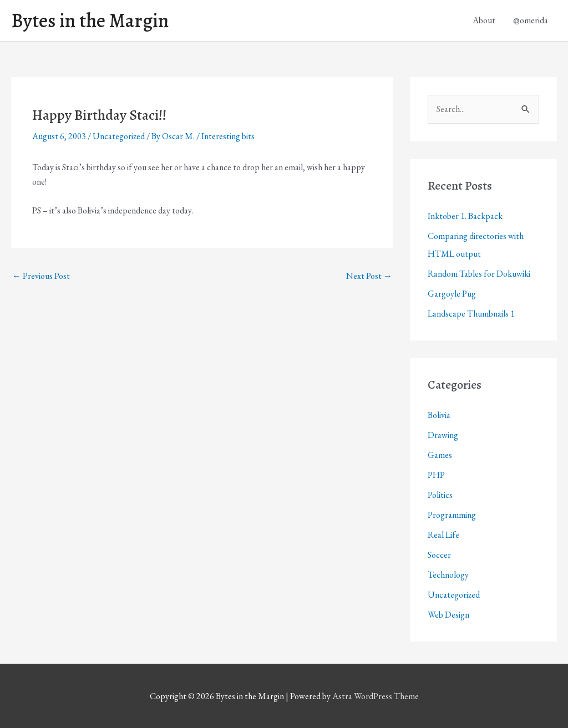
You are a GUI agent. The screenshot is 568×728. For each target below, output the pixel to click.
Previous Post (41, 276)
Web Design (448, 615)
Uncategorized (119, 136)
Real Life (443, 535)
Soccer (439, 555)
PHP (436, 475)
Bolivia (439, 415)
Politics (440, 495)
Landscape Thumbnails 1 (471, 314)
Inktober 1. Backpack (465, 216)
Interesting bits (228, 136)
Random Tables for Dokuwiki (479, 274)
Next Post (369, 276)
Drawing (443, 435)
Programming (452, 515)
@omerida (531, 20)
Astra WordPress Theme (376, 696)
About (484, 20)
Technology (448, 575)
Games (440, 455)
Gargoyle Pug (452, 294)
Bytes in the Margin (90, 21)
